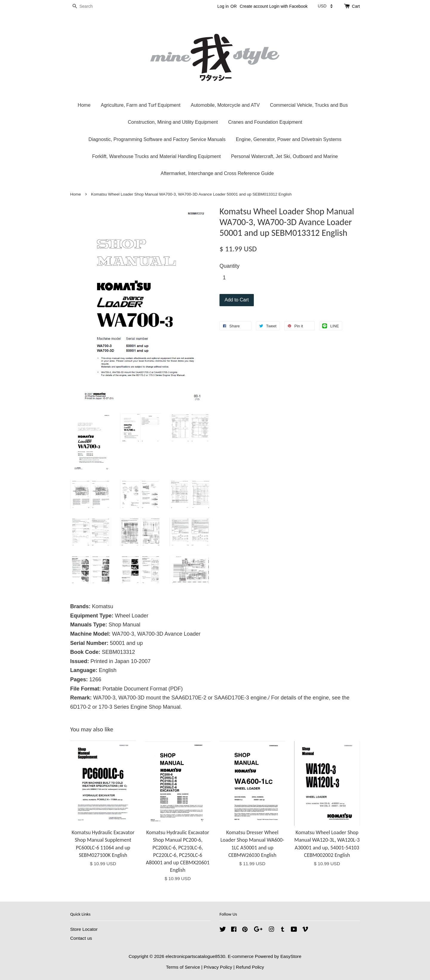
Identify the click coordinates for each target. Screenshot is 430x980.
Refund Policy (250, 967)
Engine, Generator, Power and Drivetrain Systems (289, 139)
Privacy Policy (218, 967)
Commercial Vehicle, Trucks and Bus (309, 105)
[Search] (88, 6)
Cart (356, 6)
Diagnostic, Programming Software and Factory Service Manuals (157, 139)
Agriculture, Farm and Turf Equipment (140, 105)
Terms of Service (183, 967)
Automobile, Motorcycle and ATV (225, 105)
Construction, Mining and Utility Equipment (173, 122)
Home (84, 105)
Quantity (229, 266)
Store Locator (84, 929)
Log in (223, 6)
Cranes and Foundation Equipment (265, 122)
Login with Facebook (288, 6)
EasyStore (291, 956)
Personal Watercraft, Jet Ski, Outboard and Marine (285, 156)
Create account (254, 6)
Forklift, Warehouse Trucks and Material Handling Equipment (157, 156)
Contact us (81, 938)
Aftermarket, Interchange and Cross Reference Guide (217, 173)
